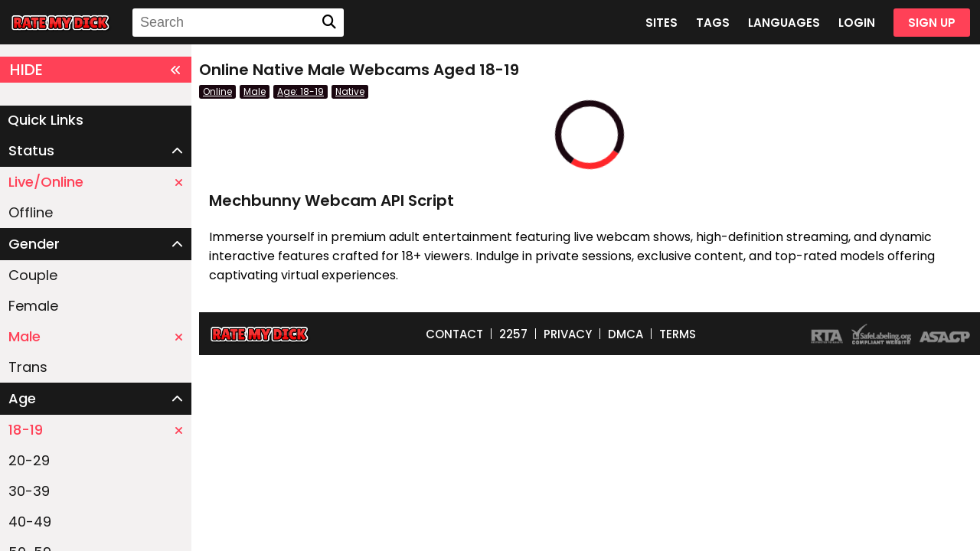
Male (96, 336)
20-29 (29, 460)
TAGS (713, 23)
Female (33, 306)
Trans (28, 367)
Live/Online (96, 182)
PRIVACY (568, 334)
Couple (33, 275)
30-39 (29, 491)
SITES (661, 23)
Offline (31, 212)
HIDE (96, 70)
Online (217, 91)
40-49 (30, 522)
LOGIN (857, 23)
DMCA (626, 334)
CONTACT (454, 334)
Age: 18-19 (301, 91)
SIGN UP (932, 23)
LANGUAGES (784, 23)
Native (350, 91)
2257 (513, 334)
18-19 (96, 430)
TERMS (678, 334)
